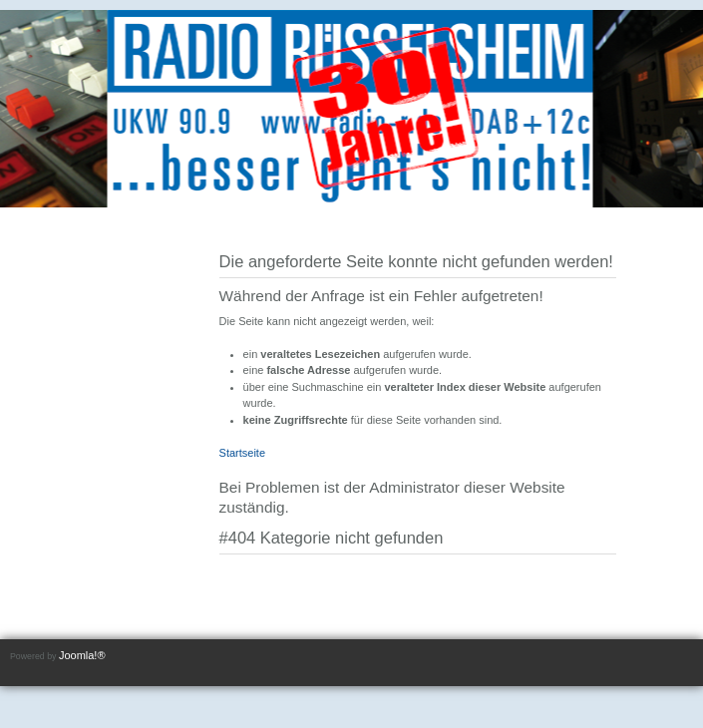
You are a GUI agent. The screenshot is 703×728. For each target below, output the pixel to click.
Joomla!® (82, 655)
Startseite (242, 453)
